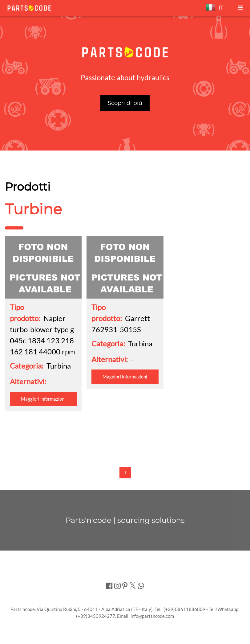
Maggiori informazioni (43, 399)
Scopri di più (125, 103)
